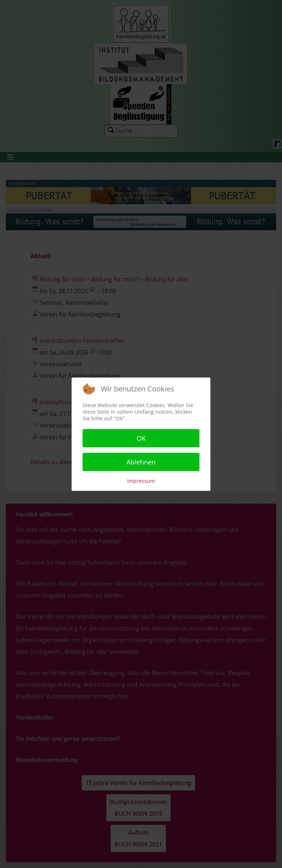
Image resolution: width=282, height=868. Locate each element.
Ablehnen (141, 462)
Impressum (141, 481)
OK (141, 438)
